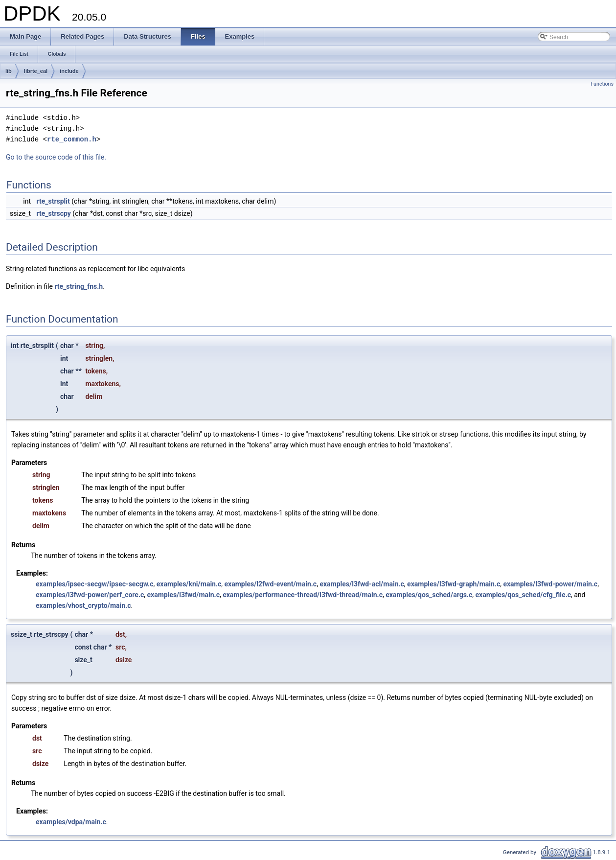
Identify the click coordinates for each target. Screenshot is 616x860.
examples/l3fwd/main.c (183, 595)
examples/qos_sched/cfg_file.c (523, 595)
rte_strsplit (53, 201)
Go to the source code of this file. (56, 157)
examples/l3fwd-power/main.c (550, 584)
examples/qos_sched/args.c (429, 595)
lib (9, 71)
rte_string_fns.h (79, 286)
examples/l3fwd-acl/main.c (362, 584)
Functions (602, 84)
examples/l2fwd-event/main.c (271, 584)
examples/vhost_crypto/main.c (83, 605)
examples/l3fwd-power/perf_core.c (90, 595)
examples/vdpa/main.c (71, 822)
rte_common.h (72, 139)
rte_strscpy (53, 213)
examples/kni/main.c (189, 584)
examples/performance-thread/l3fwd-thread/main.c (303, 595)
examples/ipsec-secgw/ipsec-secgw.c (94, 584)
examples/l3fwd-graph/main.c (454, 584)
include (69, 71)
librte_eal (36, 71)
